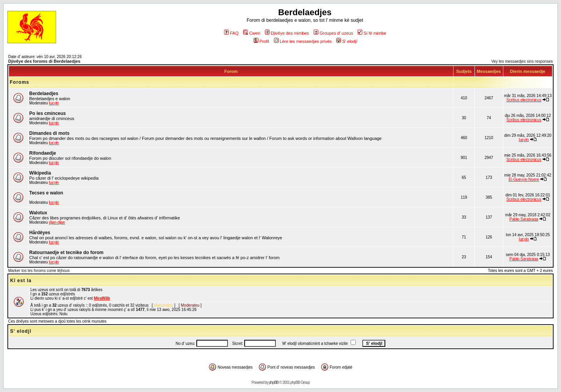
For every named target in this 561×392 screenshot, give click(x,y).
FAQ (231, 33)
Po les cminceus (48, 113)
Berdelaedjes (44, 94)
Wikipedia (40, 173)
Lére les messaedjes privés (303, 41)
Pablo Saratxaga (524, 219)
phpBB (274, 382)
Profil (261, 41)
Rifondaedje (43, 153)
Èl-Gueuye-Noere (524, 179)
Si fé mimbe (372, 33)
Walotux (38, 213)
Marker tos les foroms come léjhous (39, 271)
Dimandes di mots (49, 133)
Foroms (19, 82)
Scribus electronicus (524, 100)
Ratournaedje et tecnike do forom (66, 253)
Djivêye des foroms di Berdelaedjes (44, 61)
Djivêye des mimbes (287, 33)
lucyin (54, 103)
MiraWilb (102, 298)
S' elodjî (347, 41)
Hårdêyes (40, 233)
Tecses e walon (46, 193)
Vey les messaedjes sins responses (522, 61)
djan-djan (57, 222)
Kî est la (21, 281)
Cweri (251, 33)
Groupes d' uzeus (333, 33)
